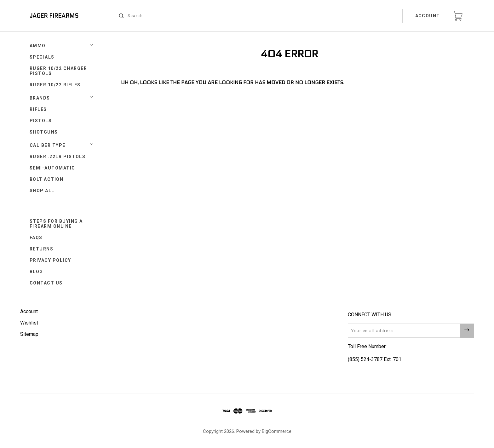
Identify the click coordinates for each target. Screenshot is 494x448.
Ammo (38, 46)
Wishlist (29, 323)
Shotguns (44, 132)
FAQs (36, 238)
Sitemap (29, 334)
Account (428, 16)
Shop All (42, 191)
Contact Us (46, 283)
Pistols (41, 121)
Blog (36, 272)
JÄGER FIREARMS (54, 16)
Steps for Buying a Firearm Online (56, 224)
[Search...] (259, 16)
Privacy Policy (50, 260)
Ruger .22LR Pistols (58, 157)
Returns (42, 249)
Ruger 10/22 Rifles (55, 85)
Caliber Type (48, 145)
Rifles (38, 109)
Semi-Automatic (52, 168)
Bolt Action (47, 179)
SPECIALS (42, 57)
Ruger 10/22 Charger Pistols (58, 71)
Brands (40, 98)
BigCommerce (277, 431)
